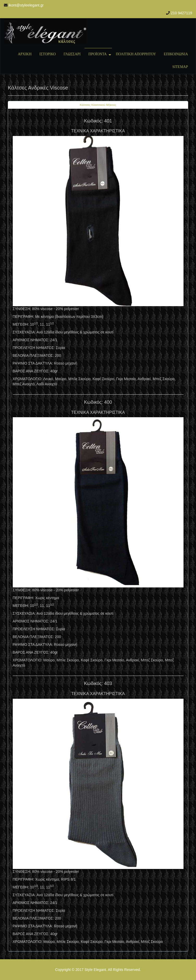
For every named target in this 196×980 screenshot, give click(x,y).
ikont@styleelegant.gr (26, 5)
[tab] (98, 105)
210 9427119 (181, 13)
